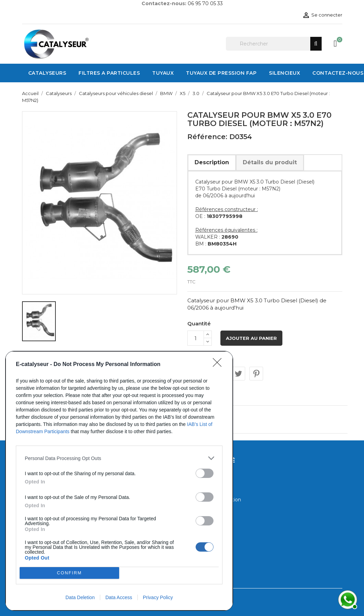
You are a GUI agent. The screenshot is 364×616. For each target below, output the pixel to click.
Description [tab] (212, 162)
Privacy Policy (158, 597)
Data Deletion (80, 597)
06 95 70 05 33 (205, 3)
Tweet (238, 374)
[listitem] (119, 458)
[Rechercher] (274, 44)
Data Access (119, 597)
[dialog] (119, 481)
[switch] (205, 473)
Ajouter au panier (251, 338)
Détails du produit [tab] (270, 162)
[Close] (219, 365)
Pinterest (256, 374)
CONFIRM (69, 573)
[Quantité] (196, 338)
